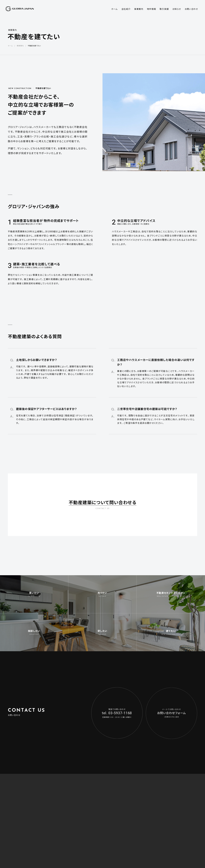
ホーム (10, 46)
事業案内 (12, 30)
